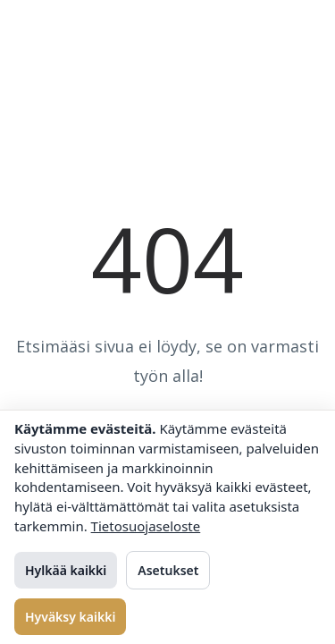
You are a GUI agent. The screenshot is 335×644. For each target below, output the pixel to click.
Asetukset (168, 570)
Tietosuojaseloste (146, 526)
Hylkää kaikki (66, 570)
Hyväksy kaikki (70, 617)
